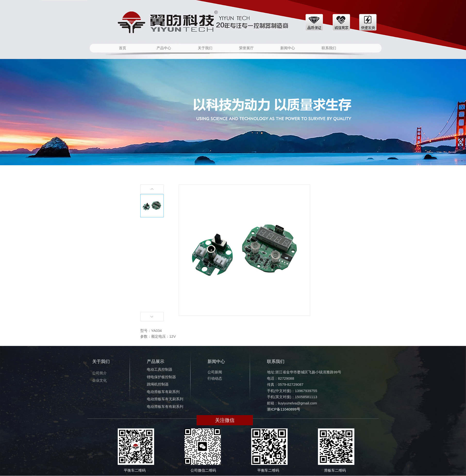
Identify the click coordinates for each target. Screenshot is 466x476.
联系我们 (329, 48)
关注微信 (225, 420)
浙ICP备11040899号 (284, 409)
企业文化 (100, 380)
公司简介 (100, 373)
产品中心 (164, 48)
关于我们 (205, 48)
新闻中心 (288, 48)
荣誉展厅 (246, 48)
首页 (123, 48)
